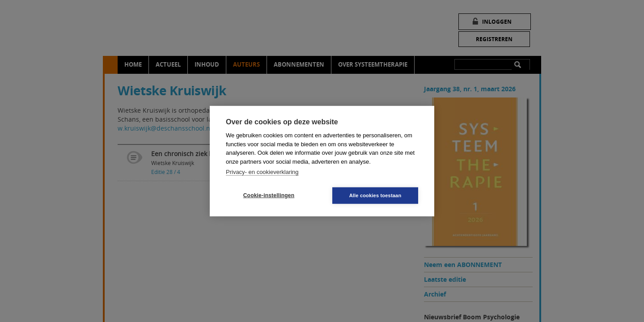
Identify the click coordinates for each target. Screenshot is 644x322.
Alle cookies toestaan (375, 195)
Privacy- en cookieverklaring (262, 172)
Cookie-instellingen (269, 195)
